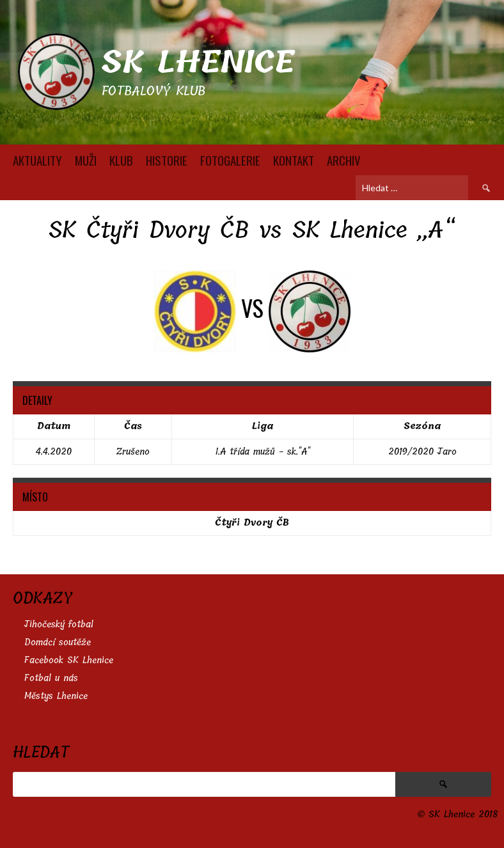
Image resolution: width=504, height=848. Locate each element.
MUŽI (86, 160)
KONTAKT (294, 160)
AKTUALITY (37, 160)
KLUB (121, 160)
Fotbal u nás (51, 678)
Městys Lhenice (56, 696)
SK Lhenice (198, 62)
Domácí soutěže (58, 642)
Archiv (344, 160)
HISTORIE (167, 160)
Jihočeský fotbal (59, 624)
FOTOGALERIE (230, 160)
